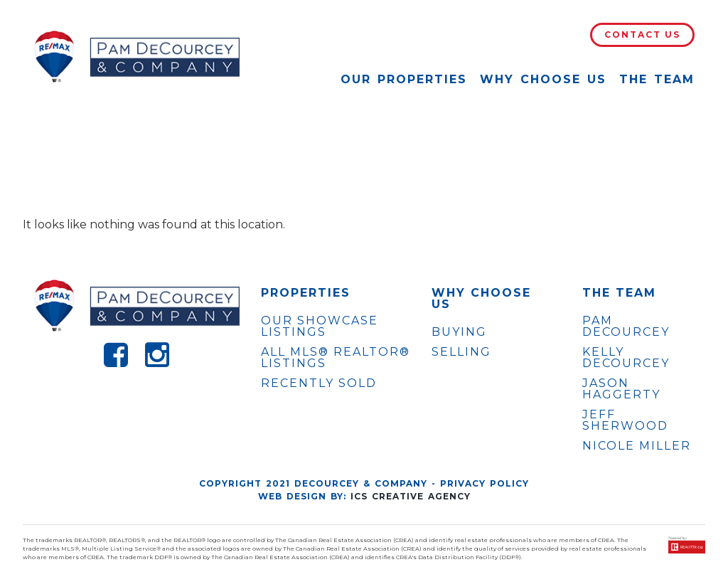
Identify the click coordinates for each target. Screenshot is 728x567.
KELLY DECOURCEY (626, 358)
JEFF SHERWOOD (625, 420)
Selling (461, 352)
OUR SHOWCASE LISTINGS (320, 326)
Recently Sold (319, 383)
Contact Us (642, 35)
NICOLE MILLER (637, 446)
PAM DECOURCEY (626, 327)
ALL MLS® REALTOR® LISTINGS (336, 357)
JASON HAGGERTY (621, 389)
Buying (459, 332)
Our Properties (404, 79)
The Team (657, 79)
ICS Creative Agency (411, 496)
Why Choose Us (543, 79)
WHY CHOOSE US (481, 299)
